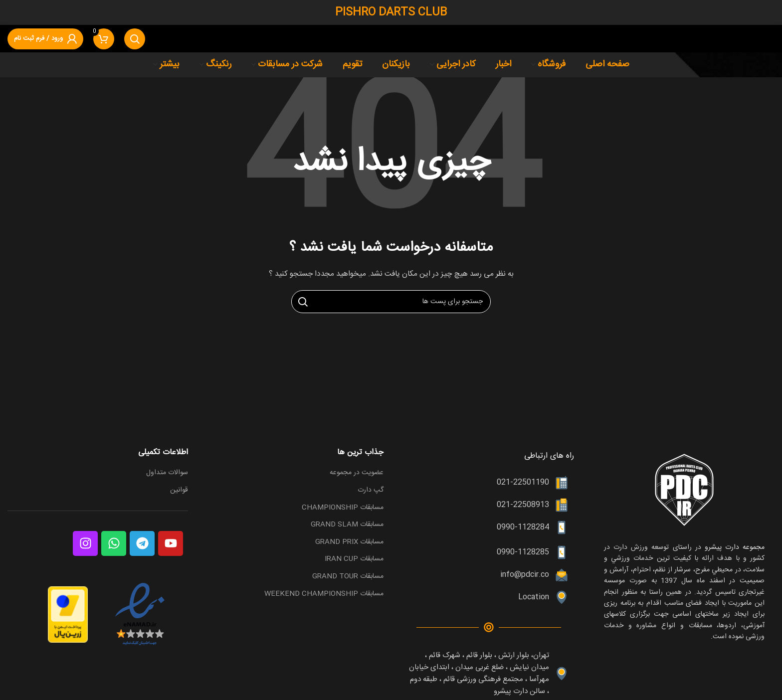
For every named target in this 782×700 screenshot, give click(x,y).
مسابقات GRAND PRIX (349, 542)
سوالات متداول (167, 473)
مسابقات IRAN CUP (354, 559)
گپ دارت (371, 491)
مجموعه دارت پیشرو (733, 547)
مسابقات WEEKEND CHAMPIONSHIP (324, 594)
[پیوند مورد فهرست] (489, 483)
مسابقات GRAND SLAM (347, 525)
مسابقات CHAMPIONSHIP (343, 508)
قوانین (179, 491)
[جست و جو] (135, 39)
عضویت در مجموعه (357, 473)
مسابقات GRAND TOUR (348, 577)
